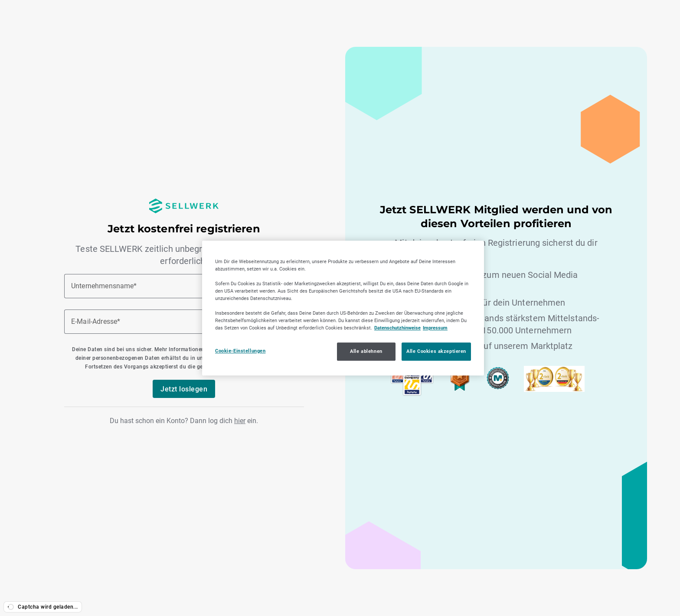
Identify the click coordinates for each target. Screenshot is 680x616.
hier (240, 421)
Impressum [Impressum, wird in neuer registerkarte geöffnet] (435, 328)
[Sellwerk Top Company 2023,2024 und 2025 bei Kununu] (412, 394)
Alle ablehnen (366, 351)
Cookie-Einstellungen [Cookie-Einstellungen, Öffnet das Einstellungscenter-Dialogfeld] (240, 351)
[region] (343, 308)
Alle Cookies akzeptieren (436, 351)
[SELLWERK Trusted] (460, 389)
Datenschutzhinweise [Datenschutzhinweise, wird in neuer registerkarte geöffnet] (397, 328)
